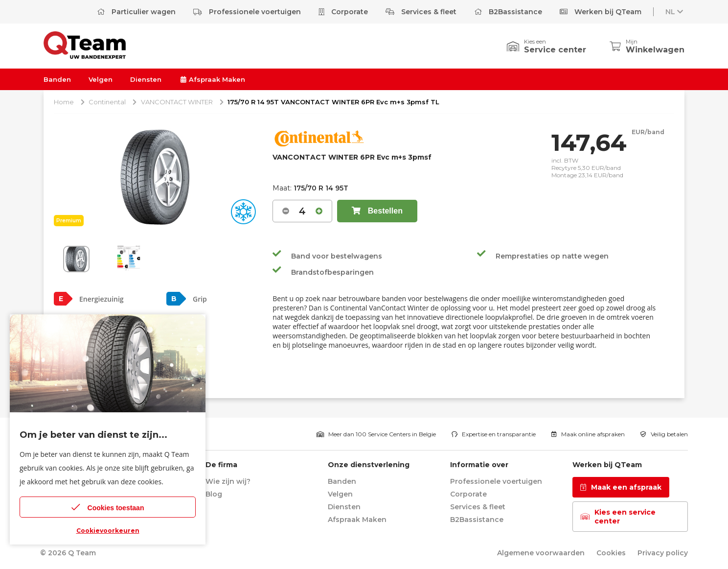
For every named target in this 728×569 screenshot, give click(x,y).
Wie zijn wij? (228, 481)
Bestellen (377, 211)
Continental (107, 102)
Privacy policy (663, 553)
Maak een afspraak (621, 487)
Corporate (343, 12)
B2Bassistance (508, 12)
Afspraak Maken (212, 79)
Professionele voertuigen (247, 12)
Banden (57, 79)
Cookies (611, 553)
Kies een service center (618, 517)
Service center (555, 50)
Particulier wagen (136, 12)
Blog (214, 494)
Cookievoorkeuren (108, 531)
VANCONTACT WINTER (177, 102)
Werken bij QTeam (601, 12)
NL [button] (675, 12)
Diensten (146, 79)
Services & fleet (421, 12)
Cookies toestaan (108, 507)
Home (64, 102)
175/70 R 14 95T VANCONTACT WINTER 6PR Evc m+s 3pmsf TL (333, 102)
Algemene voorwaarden (541, 553)
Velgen (101, 79)
